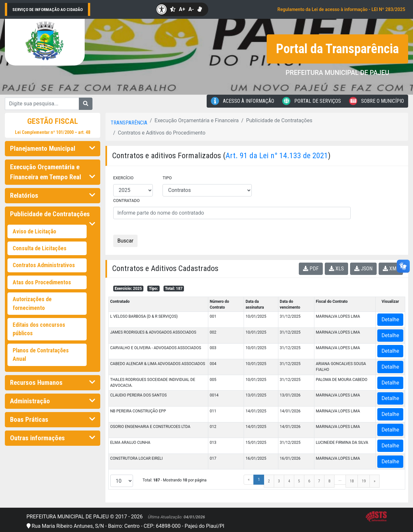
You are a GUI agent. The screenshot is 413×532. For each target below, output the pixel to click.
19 (364, 481)
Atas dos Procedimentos (42, 282)
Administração (53, 401)
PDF (311, 269)
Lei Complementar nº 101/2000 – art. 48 (53, 132)
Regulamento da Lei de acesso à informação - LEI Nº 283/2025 (341, 9)
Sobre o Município (377, 101)
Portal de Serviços (312, 101)
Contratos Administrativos (44, 265)
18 (352, 481)
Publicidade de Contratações (53, 216)
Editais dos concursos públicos (39, 329)
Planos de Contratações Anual (41, 355)
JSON (363, 269)
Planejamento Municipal (53, 148)
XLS (336, 269)
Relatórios (53, 195)
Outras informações (53, 438)
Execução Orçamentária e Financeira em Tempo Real (53, 172)
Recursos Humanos (53, 383)
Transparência (129, 123)
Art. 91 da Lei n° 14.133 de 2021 (277, 156)
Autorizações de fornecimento (32, 303)
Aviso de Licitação (34, 231)
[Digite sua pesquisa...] (42, 104)
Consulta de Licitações (40, 248)
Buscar (126, 241)
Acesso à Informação (243, 101)
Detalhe (390, 319)
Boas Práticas (53, 420)
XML (391, 269)
